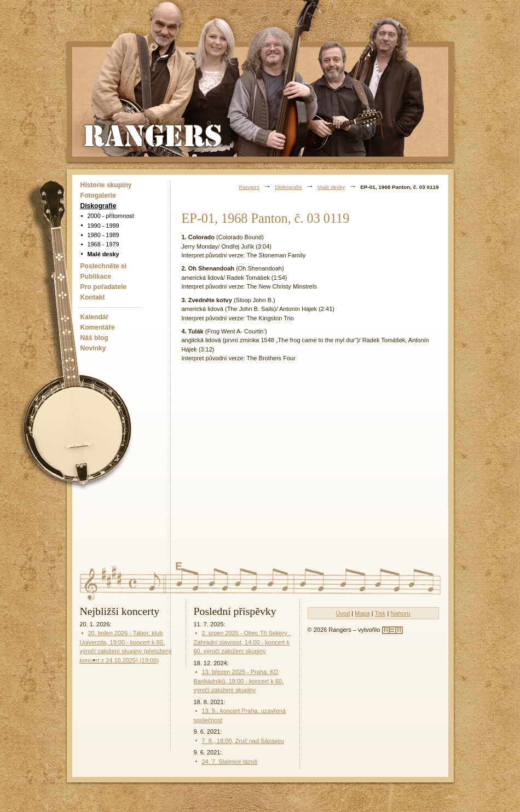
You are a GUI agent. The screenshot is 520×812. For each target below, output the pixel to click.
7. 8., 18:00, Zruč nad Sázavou (243, 741)
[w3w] (392, 630)
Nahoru (400, 613)
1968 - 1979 (103, 244)
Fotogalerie (98, 195)
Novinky (93, 348)
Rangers (249, 187)
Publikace (96, 277)
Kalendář (95, 317)
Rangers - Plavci (154, 135)
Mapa (362, 613)
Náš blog (94, 338)
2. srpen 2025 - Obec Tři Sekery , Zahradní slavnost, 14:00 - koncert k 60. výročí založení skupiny (242, 642)
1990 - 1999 (103, 226)
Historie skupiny (106, 185)
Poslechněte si (104, 266)
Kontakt (93, 297)
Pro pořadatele (104, 287)
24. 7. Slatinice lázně (230, 762)
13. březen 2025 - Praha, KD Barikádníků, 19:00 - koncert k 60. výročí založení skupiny (239, 681)
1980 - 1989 (103, 235)
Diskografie (99, 206)
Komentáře (98, 327)
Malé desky (103, 254)
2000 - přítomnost (111, 216)
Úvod (343, 613)
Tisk (380, 613)
